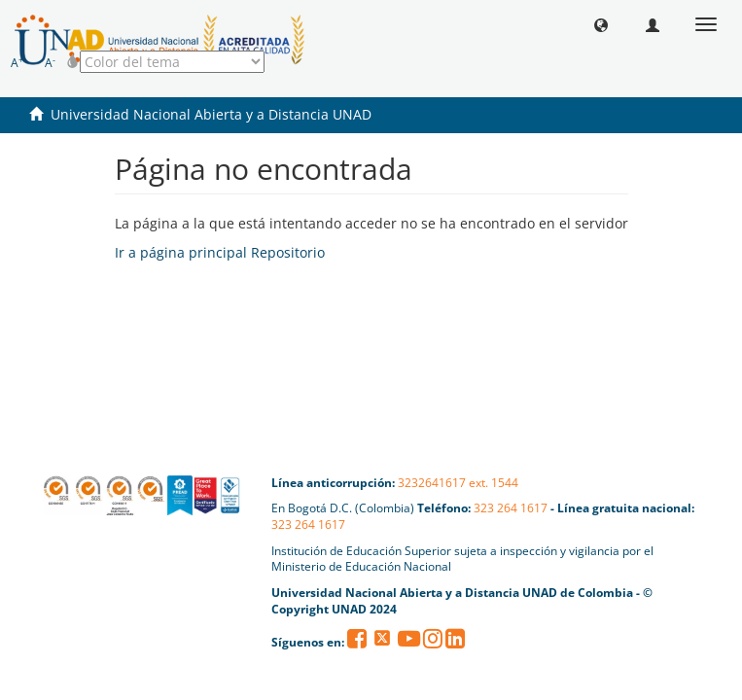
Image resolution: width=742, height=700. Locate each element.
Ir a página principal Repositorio (220, 252)
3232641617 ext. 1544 (458, 483)
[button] (601, 24)
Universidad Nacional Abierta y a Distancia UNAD (211, 114)
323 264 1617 (511, 508)
